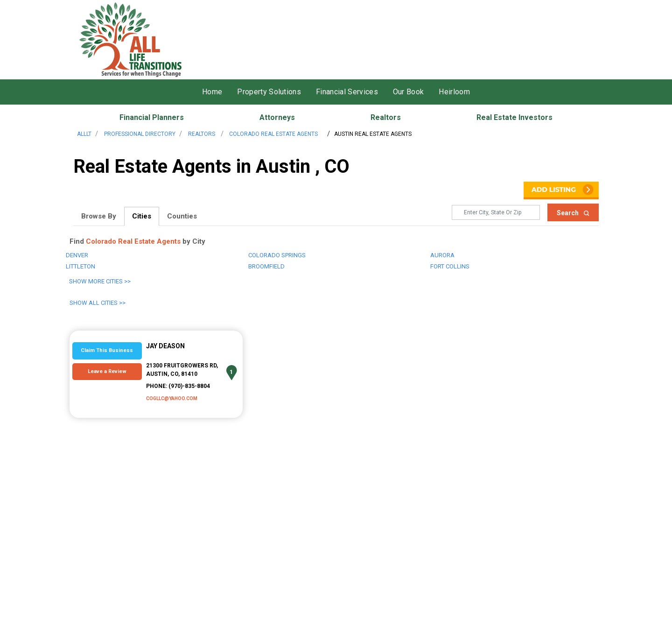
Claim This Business (107, 350)
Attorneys (277, 117)
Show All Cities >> (98, 303)
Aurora (442, 255)
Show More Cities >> (100, 281)
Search (573, 213)
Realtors (386, 117)
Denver (77, 255)
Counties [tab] (182, 216)
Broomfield (266, 266)
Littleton (80, 266)
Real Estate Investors (514, 117)
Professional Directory (140, 134)
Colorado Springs (277, 255)
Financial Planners (152, 117)
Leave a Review (107, 371)
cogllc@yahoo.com (172, 398)
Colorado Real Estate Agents (273, 134)
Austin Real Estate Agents (373, 134)
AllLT (84, 134)
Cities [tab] (142, 216)
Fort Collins (450, 266)
